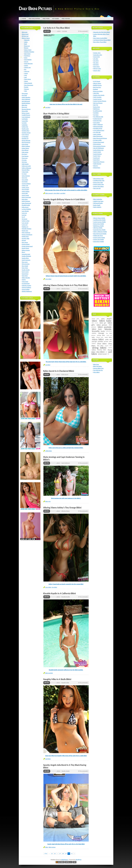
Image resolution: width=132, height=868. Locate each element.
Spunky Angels (66, 203)
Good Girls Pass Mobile (99, 230)
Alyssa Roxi (25, 93)
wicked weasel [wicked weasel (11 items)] (102, 354)
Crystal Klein (25, 137)
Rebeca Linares (26, 250)
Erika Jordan (25, 152)
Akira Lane (25, 32)
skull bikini (48, 759)
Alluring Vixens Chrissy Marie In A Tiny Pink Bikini (65, 285)
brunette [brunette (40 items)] (96, 331)
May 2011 (96, 63)
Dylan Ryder (25, 144)
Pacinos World (26, 244)
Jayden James (25, 188)
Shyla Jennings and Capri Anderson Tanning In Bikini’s (64, 458)
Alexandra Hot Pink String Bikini (102, 32)
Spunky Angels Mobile (99, 238)
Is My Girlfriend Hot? (99, 130)
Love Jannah (25, 223)
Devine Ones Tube (98, 182)
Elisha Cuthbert (26, 146)
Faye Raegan (25, 156)
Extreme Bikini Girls (98, 368)
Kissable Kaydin (66, 597)
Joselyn (26, 65)
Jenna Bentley (28, 60)
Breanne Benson (26, 109)
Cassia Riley (25, 121)
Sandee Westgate (26, 256)
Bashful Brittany (26, 103)
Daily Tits (96, 105)
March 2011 (96, 67)
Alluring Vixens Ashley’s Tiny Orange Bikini (62, 508)
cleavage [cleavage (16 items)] (101, 333)
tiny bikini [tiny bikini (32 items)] (100, 352)
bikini (47, 847)
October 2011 (97, 53)
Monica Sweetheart (27, 235)
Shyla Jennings (26, 264)
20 (55, 854)
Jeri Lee (26, 62)
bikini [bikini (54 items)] (94, 321)
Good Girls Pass (97, 121)
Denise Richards (26, 140)
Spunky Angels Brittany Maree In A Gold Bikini (64, 199)
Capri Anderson (66, 463)
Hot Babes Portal (98, 128)
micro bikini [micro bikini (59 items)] (98, 339)
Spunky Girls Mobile (99, 239)
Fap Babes (96, 113)
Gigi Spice (24, 162)
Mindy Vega (25, 231)
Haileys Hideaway (27, 168)
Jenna (26, 58)
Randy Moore (25, 248)
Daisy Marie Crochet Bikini (100, 38)
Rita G (24, 252)
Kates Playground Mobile (100, 234)
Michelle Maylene (27, 229)
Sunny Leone (25, 272)
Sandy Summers (26, 260)
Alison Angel (25, 34)
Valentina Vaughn (27, 285)
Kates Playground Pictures (100, 138)
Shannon (27, 89)
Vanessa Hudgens (27, 287)
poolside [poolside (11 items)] (100, 341)
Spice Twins (25, 268)
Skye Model (65, 117)
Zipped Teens (97, 168)
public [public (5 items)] (110, 341)
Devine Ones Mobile (99, 224)
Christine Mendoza (29, 52)
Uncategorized (26, 283)
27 (60, 854)
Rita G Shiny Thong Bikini (100, 42)
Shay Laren (25, 262)
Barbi (26, 44)
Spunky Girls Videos (99, 186)
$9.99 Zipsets (97, 81)
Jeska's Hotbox (97, 134)
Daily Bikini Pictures (35, 8)
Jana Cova (25, 178)
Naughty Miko (65, 683)
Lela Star (24, 215)
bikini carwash (49, 193)
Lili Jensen (25, 219)
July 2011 (96, 59)
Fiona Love (25, 158)
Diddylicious (97, 109)
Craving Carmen (97, 99)
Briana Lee (27, 46)
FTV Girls (24, 160)
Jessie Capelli (25, 195)
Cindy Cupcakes (97, 97)
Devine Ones (97, 107)
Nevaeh (24, 240)
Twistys (24, 280)
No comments (84, 31)
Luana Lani (25, 225)
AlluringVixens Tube (98, 179)
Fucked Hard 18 (97, 119)
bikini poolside (49, 673)
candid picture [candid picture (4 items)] (109, 331)
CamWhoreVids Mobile (99, 220)
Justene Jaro (27, 67)
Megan (26, 81)
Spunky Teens (97, 156)
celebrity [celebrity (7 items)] (94, 333)
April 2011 (96, 65)
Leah (25, 77)
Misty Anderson (26, 233)
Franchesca (27, 56)
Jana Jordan (25, 180)
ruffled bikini (49, 451)
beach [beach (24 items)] (109, 319)
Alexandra (27, 40)
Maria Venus (28, 79)
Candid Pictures (26, 115)
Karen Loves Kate (26, 197)
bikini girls (48, 501)
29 (66, 854)
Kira (25, 69)
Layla (26, 75)
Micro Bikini (96, 372)
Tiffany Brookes (26, 278)
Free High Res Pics (98, 370)
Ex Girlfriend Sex (98, 111)
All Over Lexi (25, 36)
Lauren (26, 73)
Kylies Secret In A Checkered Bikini (59, 371)
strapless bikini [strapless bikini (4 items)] (108, 346)
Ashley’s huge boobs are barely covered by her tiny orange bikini (66, 584)
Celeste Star (25, 127)
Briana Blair (25, 111)
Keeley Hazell (97, 205)
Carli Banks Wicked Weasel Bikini (102, 40)
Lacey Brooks (25, 211)
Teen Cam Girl (97, 188)
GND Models (25, 164)
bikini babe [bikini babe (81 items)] (105, 321)
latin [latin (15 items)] (93, 337)
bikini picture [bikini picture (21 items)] (102, 325)
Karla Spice (25, 199)
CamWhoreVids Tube (99, 180)
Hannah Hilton (26, 170)
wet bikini (48, 107)
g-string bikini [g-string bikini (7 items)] (101, 335)
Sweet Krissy (25, 274)
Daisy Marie (27, 54)
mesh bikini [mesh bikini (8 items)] (108, 337)
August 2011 (97, 57)
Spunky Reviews (98, 154)
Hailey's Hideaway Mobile (100, 232)
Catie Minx (96, 93)
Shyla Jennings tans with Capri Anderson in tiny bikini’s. (66, 498)
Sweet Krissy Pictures (99, 162)
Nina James (25, 242)
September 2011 (98, 55)
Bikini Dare (96, 364)
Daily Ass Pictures (98, 103)
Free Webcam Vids (98, 117)
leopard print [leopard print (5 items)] (100, 337)
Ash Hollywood (26, 101)
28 (63, 854)
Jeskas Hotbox (26, 191)
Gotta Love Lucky (26, 166)
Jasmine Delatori (26, 184)
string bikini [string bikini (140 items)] (99, 348)
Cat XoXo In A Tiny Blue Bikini (56, 28)
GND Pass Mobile (98, 228)
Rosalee (26, 87)
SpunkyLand (97, 158)
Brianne (26, 48)
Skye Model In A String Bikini (56, 114)
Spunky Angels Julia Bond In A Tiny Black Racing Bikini (65, 766)
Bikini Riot (25, 105)
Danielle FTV (25, 138)
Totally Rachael (97, 164)
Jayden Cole (25, 185)
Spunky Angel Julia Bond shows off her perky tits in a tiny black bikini (66, 844)
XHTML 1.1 (69, 862)
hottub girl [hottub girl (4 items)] (109, 335)
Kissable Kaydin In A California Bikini (60, 593)
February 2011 (97, 68)
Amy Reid (24, 95)
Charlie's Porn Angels (99, 95)
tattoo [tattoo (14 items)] (94, 350)
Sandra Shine (25, 258)
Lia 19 (23, 217)
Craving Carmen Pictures (100, 101)
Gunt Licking (97, 123)
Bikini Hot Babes (98, 366)
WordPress (79, 860)
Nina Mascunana (29, 85)
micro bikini (48, 587)
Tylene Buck (25, 282)
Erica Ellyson (25, 150)
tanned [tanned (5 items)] (110, 348)
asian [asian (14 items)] (103, 319)
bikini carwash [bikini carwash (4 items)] (95, 323)
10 (52, 854)
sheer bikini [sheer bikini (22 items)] (102, 344)
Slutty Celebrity (97, 207)
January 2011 (97, 71)
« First (46, 854)
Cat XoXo (65, 31)
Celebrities (25, 125)
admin (59, 31)
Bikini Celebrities (98, 199)
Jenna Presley (25, 189)
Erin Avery (25, 154)
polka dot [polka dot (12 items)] (108, 339)
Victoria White (26, 289)
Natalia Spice (25, 236)
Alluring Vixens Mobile (99, 218)
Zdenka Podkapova (27, 291)
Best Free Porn (97, 87)
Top (74, 862)
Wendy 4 (96, 166)
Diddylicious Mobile (99, 226)
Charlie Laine (25, 129)
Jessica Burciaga (28, 63)
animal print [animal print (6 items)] (95, 319)
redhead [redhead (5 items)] (94, 344)
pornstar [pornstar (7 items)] (106, 341)
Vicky (26, 91)
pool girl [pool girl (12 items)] (94, 341)
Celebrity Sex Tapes (98, 201)
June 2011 (96, 61)
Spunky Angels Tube (99, 184)
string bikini (56, 193)
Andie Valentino (26, 97)
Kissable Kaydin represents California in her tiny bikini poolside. (66, 670)
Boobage (96, 89)
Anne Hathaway (26, 99)
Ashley (26, 42)
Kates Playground (26, 203)
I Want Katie (25, 172)
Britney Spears (26, 113)
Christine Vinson (26, 133)
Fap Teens (96, 115)
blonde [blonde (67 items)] (108, 329)
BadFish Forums (97, 85)
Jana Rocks (25, 182)
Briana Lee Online (98, 91)
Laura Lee (27, 71)
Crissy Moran (25, 135)
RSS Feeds (61, 862)
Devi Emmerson (26, 142)
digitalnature (65, 860)
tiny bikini (55, 587)
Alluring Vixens (65, 289)
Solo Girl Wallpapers (99, 148)
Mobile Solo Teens (98, 236)
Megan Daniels (28, 83)
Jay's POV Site (97, 132)
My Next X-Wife (97, 140)
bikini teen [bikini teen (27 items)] (97, 329)
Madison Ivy (25, 227)
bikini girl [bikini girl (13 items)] (103, 323)
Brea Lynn (25, 107)
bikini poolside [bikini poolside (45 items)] (105, 327)
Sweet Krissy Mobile (99, 241)
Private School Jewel (27, 246)
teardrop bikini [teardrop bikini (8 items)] (102, 350)
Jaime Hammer (26, 176)
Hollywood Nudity (98, 126)
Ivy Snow (24, 174)
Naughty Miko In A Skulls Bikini (57, 679)
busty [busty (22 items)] (103, 331)
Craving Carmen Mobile (100, 222)
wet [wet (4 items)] (106, 352)
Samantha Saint (26, 254)
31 (72, 854)
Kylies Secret (65, 374)
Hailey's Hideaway (98, 124)
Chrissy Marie (28, 50)
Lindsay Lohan (26, 221)
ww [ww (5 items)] (108, 354)
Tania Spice (25, 276)
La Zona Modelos (26, 209)
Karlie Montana (26, 201)
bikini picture (52, 847)
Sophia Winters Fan (98, 150)
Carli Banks (25, 119)
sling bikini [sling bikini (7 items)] (100, 346)
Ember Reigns (26, 148)
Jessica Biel (25, 193)
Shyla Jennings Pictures (99, 146)
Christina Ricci (26, 131)
